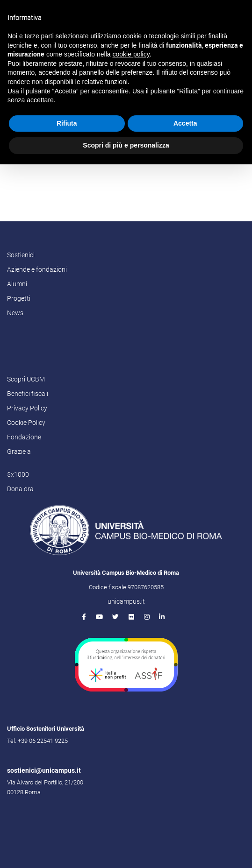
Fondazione (24, 437)
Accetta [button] (185, 123)
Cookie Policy (26, 423)
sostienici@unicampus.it (44, 770)
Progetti (19, 298)
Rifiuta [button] (67, 123)
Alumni (17, 284)
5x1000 (18, 474)
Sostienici (21, 255)
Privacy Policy (27, 408)
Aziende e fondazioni (37, 269)
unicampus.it (126, 601)
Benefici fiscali (28, 394)
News (15, 313)
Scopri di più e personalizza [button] (126, 145)
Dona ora (20, 489)
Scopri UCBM (26, 379)
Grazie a (19, 452)
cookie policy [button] (131, 54)
